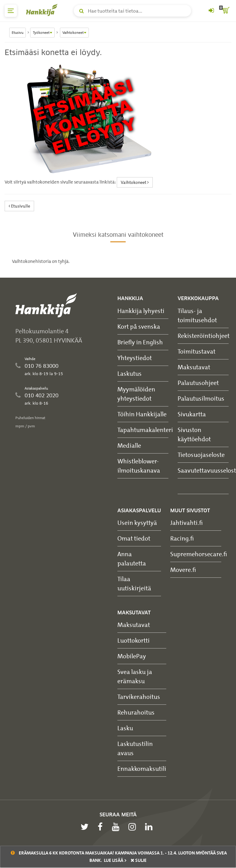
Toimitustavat (197, 351)
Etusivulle (19, 206)
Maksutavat (194, 367)
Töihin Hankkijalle (142, 414)
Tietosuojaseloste (201, 455)
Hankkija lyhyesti (141, 311)
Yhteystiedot (135, 358)
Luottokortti (134, 640)
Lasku (125, 728)
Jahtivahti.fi (187, 523)
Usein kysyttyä (137, 523)
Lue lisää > (115, 860)
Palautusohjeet (198, 383)
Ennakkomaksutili (142, 769)
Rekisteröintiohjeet (204, 336)
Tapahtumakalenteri (145, 430)
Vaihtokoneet (135, 182)
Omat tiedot (134, 538)
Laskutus (130, 373)
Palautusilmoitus (201, 398)
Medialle (129, 445)
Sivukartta (192, 414)
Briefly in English (140, 342)
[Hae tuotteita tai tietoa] (132, 11)
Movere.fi (183, 570)
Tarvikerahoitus (139, 697)
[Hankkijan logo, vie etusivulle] (43, 10)
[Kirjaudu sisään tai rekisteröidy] (211, 11)
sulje (139, 860)
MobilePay (132, 656)
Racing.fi (182, 538)
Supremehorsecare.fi (199, 554)
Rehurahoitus (136, 712)
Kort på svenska (139, 326)
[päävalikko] (11, 11)
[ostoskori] (225, 11)
